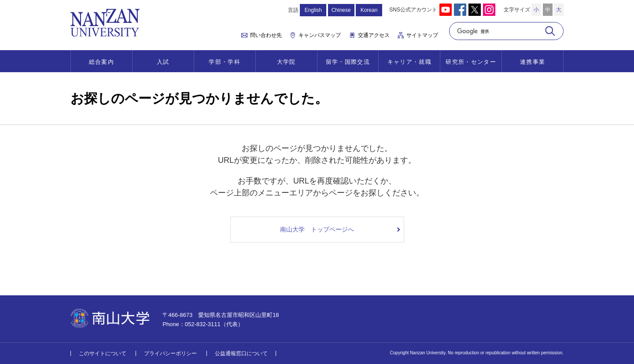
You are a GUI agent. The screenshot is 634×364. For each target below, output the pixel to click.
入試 (163, 62)
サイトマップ (422, 35)
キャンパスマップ (320, 35)
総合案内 (101, 62)
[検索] (496, 31)
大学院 (286, 62)
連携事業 (533, 62)
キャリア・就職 (409, 62)
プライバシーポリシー (170, 353)
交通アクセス (374, 35)
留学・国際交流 (348, 62)
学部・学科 (225, 62)
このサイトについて (103, 353)
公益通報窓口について (241, 353)
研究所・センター (471, 62)
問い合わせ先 (266, 35)
